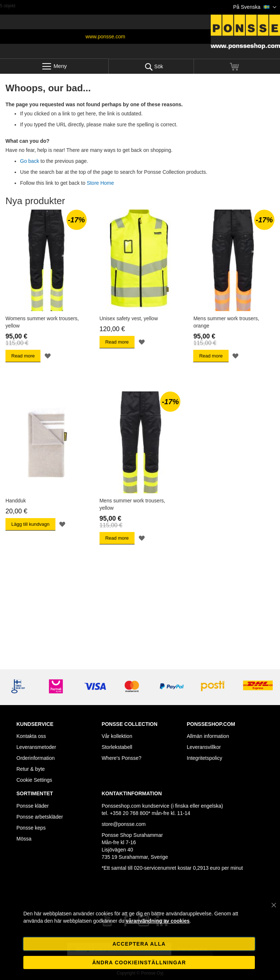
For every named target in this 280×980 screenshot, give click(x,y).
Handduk (16, 501)
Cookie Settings (34, 780)
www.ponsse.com (106, 37)
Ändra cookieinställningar (139, 962)
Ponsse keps (31, 828)
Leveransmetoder (36, 747)
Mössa (24, 839)
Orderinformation (36, 758)
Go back (30, 161)
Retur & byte (31, 769)
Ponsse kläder (33, 806)
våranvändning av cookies (158, 921)
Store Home (100, 183)
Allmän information (208, 736)
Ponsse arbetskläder (40, 817)
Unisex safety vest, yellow (129, 318)
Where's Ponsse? (122, 758)
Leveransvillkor (204, 747)
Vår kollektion (117, 736)
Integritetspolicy (204, 758)
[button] (255, 7)
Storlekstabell (117, 747)
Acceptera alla (139, 944)
